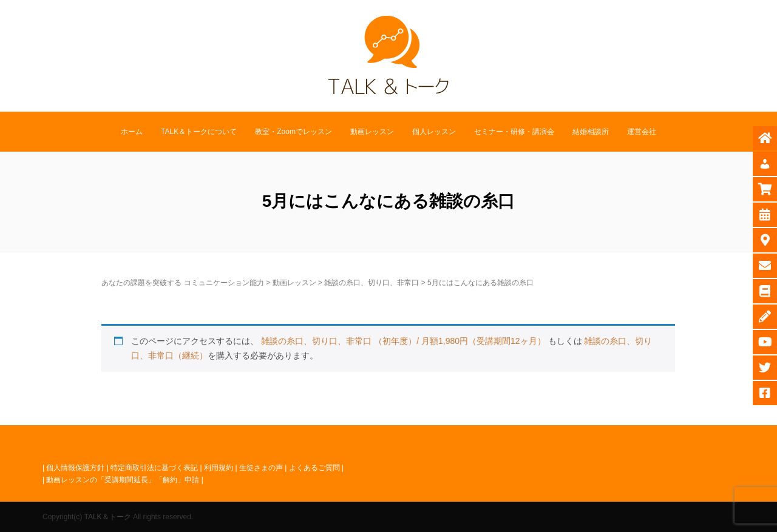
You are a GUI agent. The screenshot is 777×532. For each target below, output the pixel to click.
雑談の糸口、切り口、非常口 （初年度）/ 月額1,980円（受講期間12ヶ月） (403, 341)
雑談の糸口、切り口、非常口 (372, 283)
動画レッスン (372, 132)
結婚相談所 (591, 132)
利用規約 (219, 468)
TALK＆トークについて (199, 132)
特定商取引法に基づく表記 (154, 468)
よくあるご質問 (314, 468)
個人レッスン (434, 132)
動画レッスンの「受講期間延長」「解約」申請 (123, 480)
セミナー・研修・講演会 (514, 132)
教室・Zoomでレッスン (293, 132)
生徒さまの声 (261, 468)
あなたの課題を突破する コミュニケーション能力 (182, 283)
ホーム (132, 132)
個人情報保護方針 (75, 468)
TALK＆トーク (107, 517)
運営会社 (642, 132)
